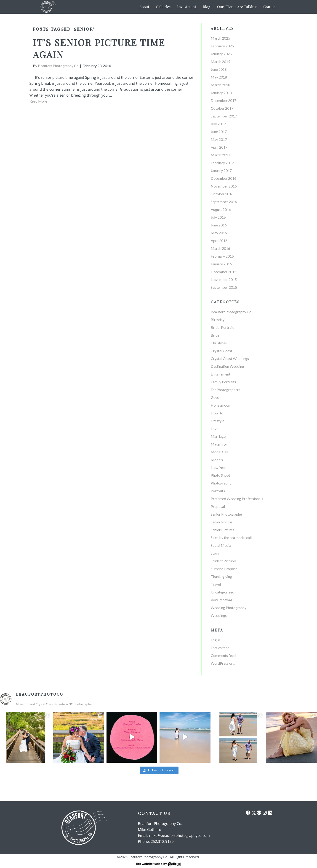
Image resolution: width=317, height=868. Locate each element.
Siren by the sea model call (231, 537)
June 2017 (219, 132)
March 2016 (220, 248)
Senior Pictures (222, 530)
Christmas (219, 343)
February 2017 (222, 163)
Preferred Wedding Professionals (237, 499)
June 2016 (219, 225)
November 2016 (224, 186)
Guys (215, 397)
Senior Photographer (227, 514)
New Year (218, 467)
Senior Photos (222, 522)
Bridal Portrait (222, 327)
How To (217, 413)
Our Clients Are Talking (237, 7)
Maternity (219, 444)
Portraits (218, 491)
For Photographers (225, 390)
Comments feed (223, 655)
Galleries (163, 7)
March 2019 (220, 61)
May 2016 (219, 233)
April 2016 (219, 241)
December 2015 (224, 272)
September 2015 (224, 287)
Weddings (219, 615)
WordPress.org (223, 663)
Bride (215, 335)
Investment (187, 7)
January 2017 (221, 170)
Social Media (221, 545)
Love (214, 429)
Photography (221, 483)
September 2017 (224, 116)
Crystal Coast (221, 351)
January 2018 (221, 93)
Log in (215, 640)
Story (215, 553)
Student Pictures (224, 561)
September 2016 (224, 202)
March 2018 (220, 85)
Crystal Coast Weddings (230, 358)
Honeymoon (220, 405)
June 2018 (219, 69)
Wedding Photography (229, 608)
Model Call (219, 452)
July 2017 (218, 124)
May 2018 (219, 77)
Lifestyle (217, 421)
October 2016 (222, 194)
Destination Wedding (227, 366)
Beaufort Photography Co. (231, 312)
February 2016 (222, 256)
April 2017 (219, 147)
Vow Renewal (221, 600)
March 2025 (220, 38)
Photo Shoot (220, 475)
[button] (248, 813)
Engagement (221, 374)
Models (217, 460)
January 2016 (221, 264)
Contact (270, 7)
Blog (207, 7)
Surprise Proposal (225, 569)
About (144, 7)
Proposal (218, 506)
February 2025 (222, 46)
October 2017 (222, 108)
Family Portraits (223, 382)
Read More (38, 101)
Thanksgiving (221, 576)
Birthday (218, 320)
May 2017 (219, 139)
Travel (216, 584)
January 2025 (221, 54)
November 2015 (224, 279)
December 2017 (224, 100)
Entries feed (220, 648)
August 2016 (221, 209)
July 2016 (218, 217)
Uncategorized (222, 592)
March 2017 (220, 155)
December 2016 (224, 178)
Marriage (218, 436)
